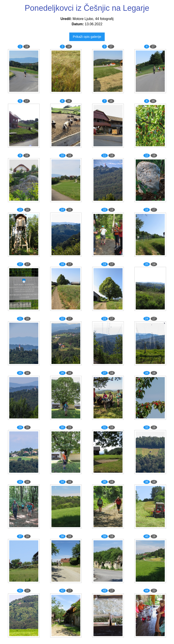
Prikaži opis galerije (87, 37)
